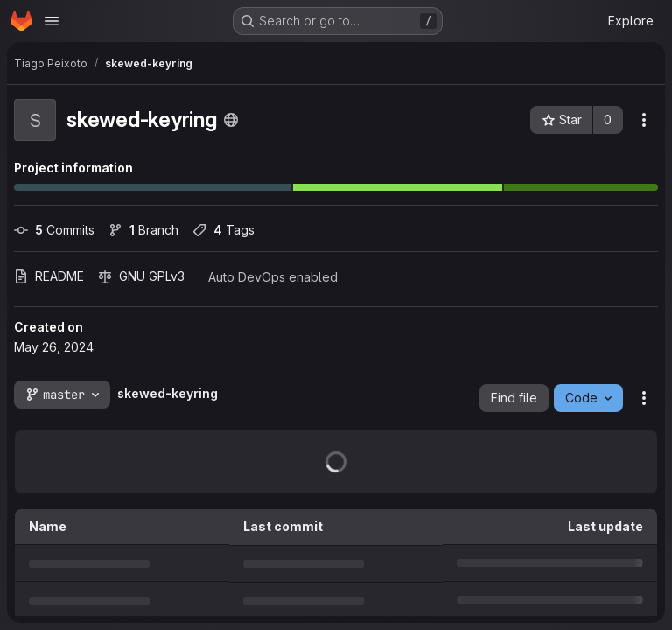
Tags (224, 230)
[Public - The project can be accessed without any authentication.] (231, 120)
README (49, 276)
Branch (143, 230)
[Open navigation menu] (52, 21)
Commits (54, 230)
